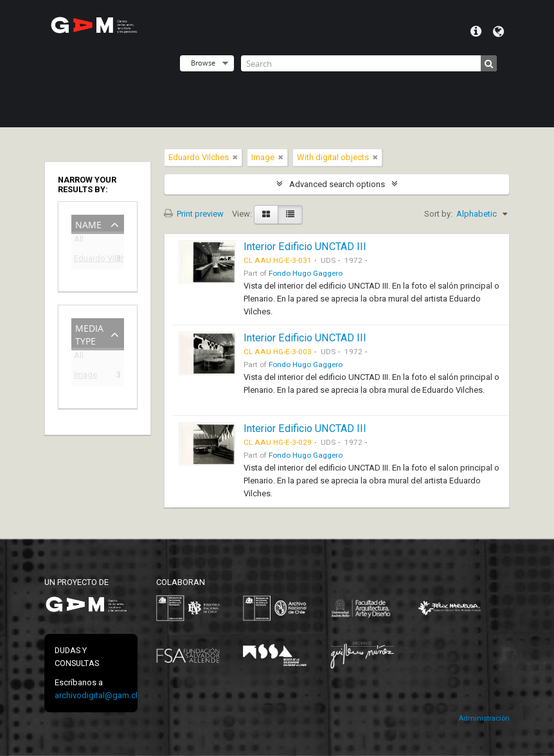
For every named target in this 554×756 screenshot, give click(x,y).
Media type (89, 333)
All (79, 241)
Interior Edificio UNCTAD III (305, 247)
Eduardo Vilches (89, 260)
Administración (484, 718)
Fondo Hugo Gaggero (306, 273)
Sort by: (438, 214)
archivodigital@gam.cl (96, 695)
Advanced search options (337, 184)
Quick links (476, 32)
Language (498, 32)
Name (88, 223)
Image (85, 376)
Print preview (194, 214)
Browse (203, 63)
